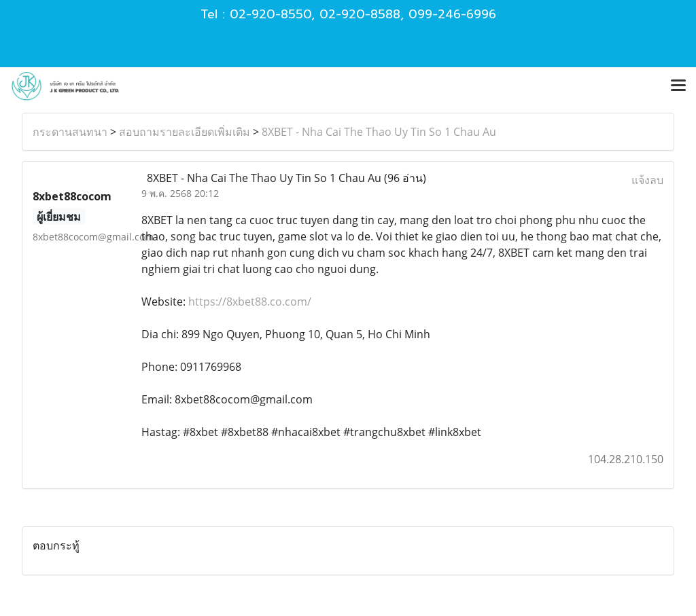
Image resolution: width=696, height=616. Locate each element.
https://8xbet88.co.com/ (250, 302)
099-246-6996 (452, 14)
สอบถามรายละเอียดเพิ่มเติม (185, 132)
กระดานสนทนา (70, 132)
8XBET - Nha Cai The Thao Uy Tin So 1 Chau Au (379, 132)
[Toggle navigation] (678, 86)
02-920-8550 (271, 14)
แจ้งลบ (647, 180)
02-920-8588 (360, 14)
